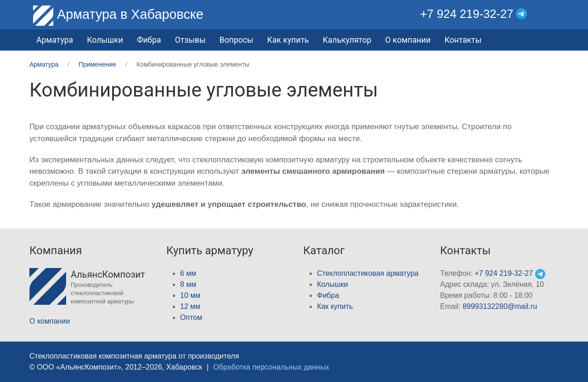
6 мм (188, 273)
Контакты (463, 40)
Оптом (191, 317)
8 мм (188, 284)
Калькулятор (347, 40)
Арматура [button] (55, 40)
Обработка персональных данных (271, 367)
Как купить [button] (288, 40)
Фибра (149, 40)
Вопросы (237, 40)
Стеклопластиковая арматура (368, 273)
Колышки (332, 284)
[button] (552, 14)
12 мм (190, 306)
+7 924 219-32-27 (467, 14)
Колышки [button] (105, 40)
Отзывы (190, 40)
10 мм (190, 295)
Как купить (335, 306)
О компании (408, 40)
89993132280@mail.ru (500, 306)
